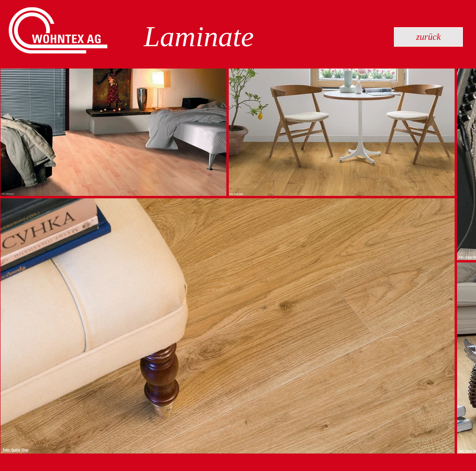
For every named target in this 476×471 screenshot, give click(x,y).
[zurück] (428, 37)
